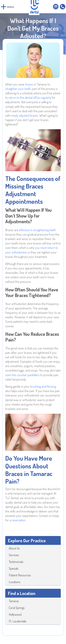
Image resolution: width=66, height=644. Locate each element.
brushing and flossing (43, 386)
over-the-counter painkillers (22, 375)
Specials (14, 568)
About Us (14, 548)
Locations (15, 582)
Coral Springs (17, 608)
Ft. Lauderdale (18, 621)
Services (14, 555)
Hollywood (15, 614)
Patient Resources (20, 575)
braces (30, 84)
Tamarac (14, 601)
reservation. (19, 520)
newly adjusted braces (25, 115)
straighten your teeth (18, 89)
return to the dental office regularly (30, 98)
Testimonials (16, 562)
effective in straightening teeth (37, 230)
